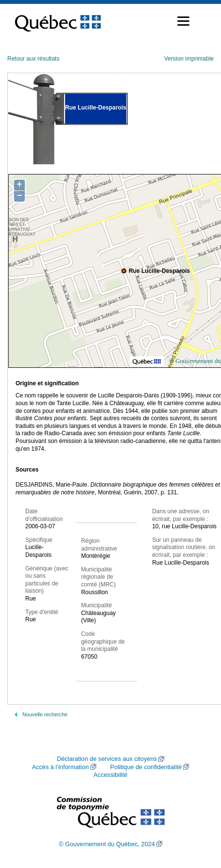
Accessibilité (111, 775)
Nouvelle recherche (45, 714)
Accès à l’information (60, 767)
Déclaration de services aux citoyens (107, 759)
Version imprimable (189, 59)
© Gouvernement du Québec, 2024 (107, 844)
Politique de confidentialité (146, 767)
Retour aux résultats (33, 59)
